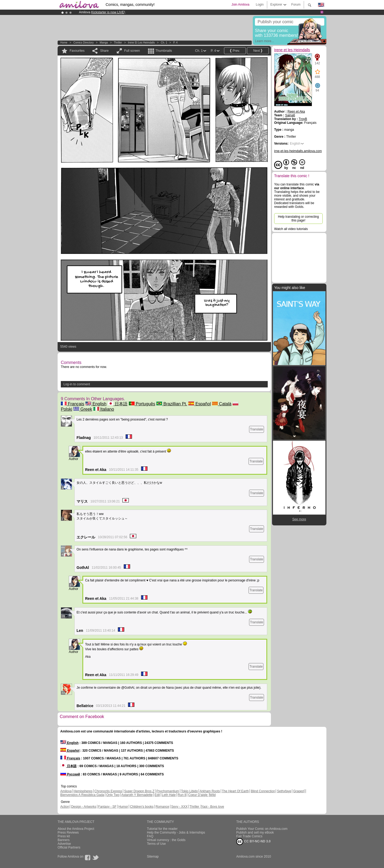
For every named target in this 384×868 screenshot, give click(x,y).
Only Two (113, 795)
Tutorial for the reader (162, 829)
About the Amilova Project (76, 829)
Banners (64, 840)
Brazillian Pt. (172, 404)
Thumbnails (164, 51)
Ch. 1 (164, 43)
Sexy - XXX (179, 807)
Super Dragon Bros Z (139, 791)
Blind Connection (263, 791)
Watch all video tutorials (291, 229)
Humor (123, 807)
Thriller (118, 43)
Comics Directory (83, 43)
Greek (83, 409)
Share (104, 51)
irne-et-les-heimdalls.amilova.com (298, 151)
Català (222, 404)
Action (65, 807)
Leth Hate (169, 795)
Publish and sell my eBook (255, 833)
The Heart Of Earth (235, 791)
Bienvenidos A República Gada (82, 795)
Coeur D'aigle (198, 795)
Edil (157, 795)
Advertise (64, 844)
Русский (70, 774)
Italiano (104, 409)
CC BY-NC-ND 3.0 (253, 842)
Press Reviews (68, 833)
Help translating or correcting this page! (298, 219)
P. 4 (175, 43)
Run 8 (182, 795)
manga (104, 43)
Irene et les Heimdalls (141, 43)
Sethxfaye (284, 791)
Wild (212, 795)
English (96, 404)
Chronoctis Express (108, 791)
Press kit (64, 836)
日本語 (118, 404)
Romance (162, 807)
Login (260, 5)
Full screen (132, 51)
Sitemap (153, 857)
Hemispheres (83, 791)
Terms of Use (156, 844)
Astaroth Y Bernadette (137, 795)
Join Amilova (240, 5)
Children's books (142, 807)
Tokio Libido (189, 791)
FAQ (150, 836)
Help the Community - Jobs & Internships (176, 833)
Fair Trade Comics (249, 836)
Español (199, 404)
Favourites (77, 51)
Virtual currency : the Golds (166, 840)
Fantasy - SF (107, 807)
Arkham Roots (210, 791)
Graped (298, 791)
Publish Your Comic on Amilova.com (262, 829)
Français (73, 404)
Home (64, 43)
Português (142, 404)
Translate (257, 429)
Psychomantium (168, 791)
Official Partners (69, 847)
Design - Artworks (84, 807)
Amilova (66, 791)
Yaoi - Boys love (213, 807)
